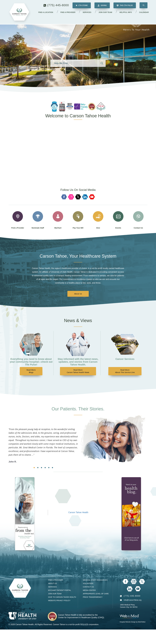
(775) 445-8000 (58, 5)
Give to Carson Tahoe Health (62, 597)
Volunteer (88, 583)
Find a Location (47, 13)
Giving (102, 6)
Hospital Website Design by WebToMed (132, 622)
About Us (78, 294)
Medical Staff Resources (95, 580)
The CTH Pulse (125, 6)
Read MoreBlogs (31, 371)
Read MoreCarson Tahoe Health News (78, 371)
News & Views (78, 321)
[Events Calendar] (25, 513)
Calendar (144, 13)
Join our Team (106, 13)
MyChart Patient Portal (60, 590)
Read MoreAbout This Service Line (125, 371)
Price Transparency (93, 597)
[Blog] (131, 513)
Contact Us (88, 587)
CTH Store (82, 6)
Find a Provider (69, 13)
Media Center (89, 590)
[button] (144, 6)
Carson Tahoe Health (78, 512)
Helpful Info (126, 13)
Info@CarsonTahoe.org (133, 600)
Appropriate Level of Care (96, 594)
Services (88, 13)
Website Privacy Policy (59, 600)
